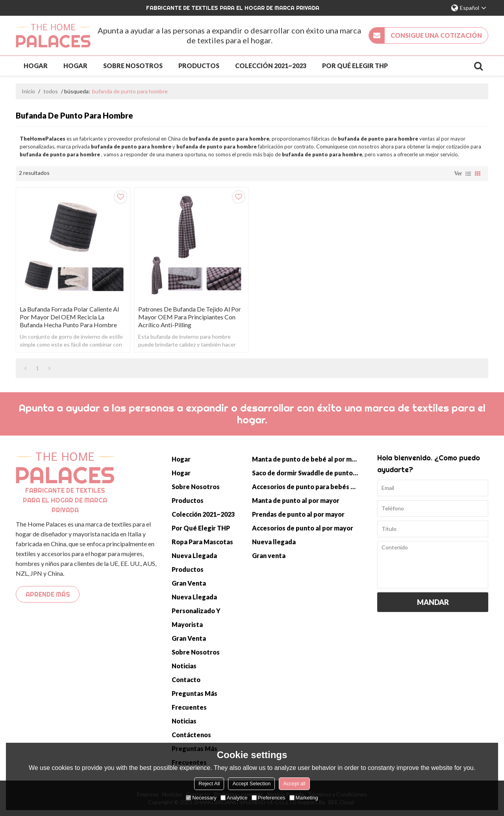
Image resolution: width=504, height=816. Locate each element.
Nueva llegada (194, 555)
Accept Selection (251, 784)
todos (51, 91)
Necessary (201, 798)
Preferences (269, 798)
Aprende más (48, 594)
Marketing (304, 798)
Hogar (36, 66)
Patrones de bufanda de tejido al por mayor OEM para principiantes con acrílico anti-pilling (190, 317)
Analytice (234, 798)
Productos (199, 66)
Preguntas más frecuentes (195, 700)
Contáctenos (191, 735)
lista (468, 174)
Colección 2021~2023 (271, 66)
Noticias (184, 666)
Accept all (294, 784)
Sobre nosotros (133, 66)
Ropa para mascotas (202, 542)
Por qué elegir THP (355, 66)
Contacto (186, 680)
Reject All (209, 784)
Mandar (433, 602)
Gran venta (189, 583)
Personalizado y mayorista (196, 618)
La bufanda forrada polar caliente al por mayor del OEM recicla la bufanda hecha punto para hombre (69, 317)
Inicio (28, 91)
